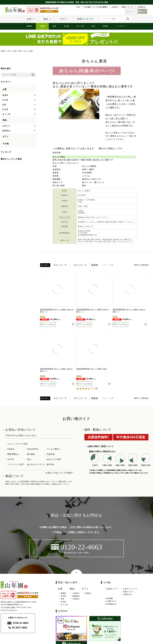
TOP (78, 7)
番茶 (20, 51)
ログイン (131, 11)
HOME (3, 51)
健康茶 (29, 26)
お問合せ (141, 7)
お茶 (29, 19)
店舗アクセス (128, 592)
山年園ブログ (111, 601)
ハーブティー (121, 26)
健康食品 (76, 596)
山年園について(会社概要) (96, 7)
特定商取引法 (111, 604)
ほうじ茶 (80, 26)
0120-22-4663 (18, 623)
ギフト (64, 19)
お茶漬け (76, 599)
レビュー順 (108, 265)
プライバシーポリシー (9, 610)
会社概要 (109, 598)
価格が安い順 (60, 265)
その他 (6, 144)
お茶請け (76, 593)
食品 (46, 19)
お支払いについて (130, 589)
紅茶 (93, 26)
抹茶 (54, 26)
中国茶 (105, 26)
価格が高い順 (80, 265)
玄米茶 (66, 26)
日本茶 (42, 26)
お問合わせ (127, 594)
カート (142, 11)
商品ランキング (85, 19)
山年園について (112, 589)
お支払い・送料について (123, 7)
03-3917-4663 (10, 607)
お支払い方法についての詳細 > (60, 473)
